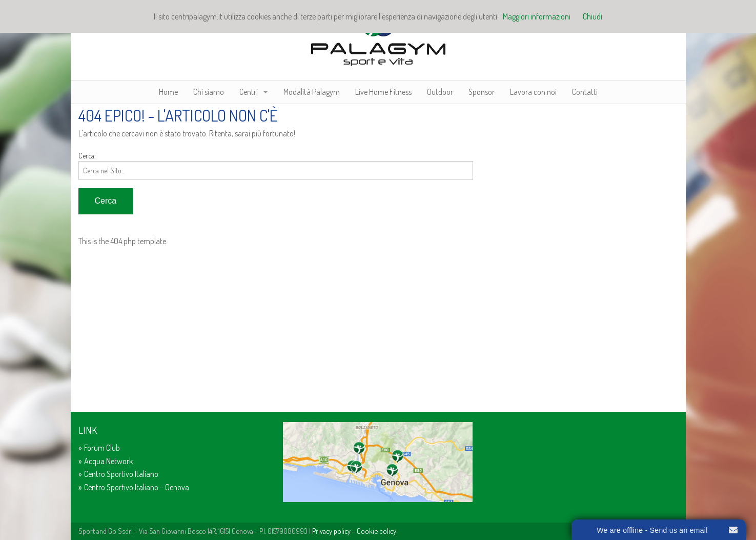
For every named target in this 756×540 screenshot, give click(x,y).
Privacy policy (331, 531)
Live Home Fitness (383, 92)
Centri (249, 92)
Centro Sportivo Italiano (121, 474)
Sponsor (482, 92)
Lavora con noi (533, 92)
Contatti (585, 92)
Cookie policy (376, 531)
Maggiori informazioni (537, 16)
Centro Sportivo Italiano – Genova (137, 487)
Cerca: (87, 156)
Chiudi (592, 16)
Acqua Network (108, 461)
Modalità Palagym (312, 92)
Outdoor (440, 92)
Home (168, 92)
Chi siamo (209, 92)
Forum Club (102, 448)
